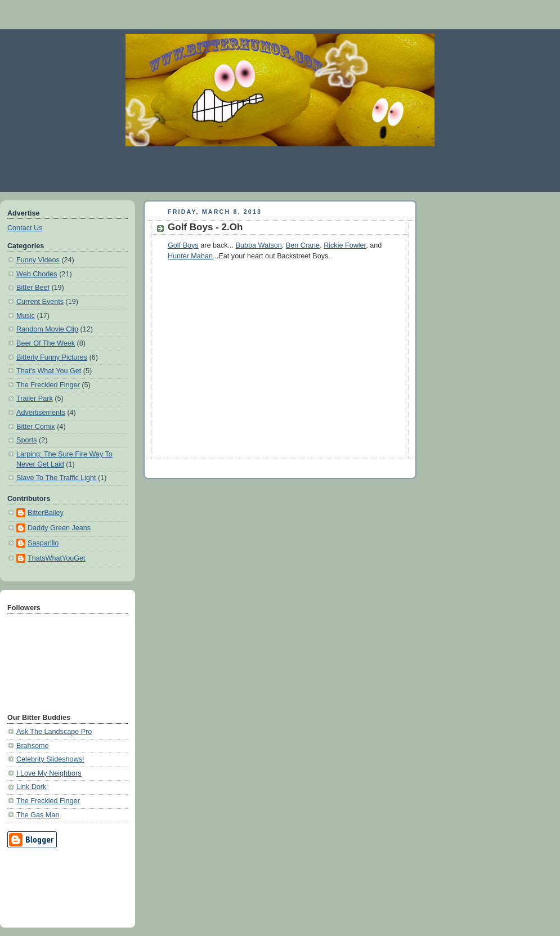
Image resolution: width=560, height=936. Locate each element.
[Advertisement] (280, 169)
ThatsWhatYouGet (57, 558)
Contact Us (25, 228)
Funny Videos (38, 260)
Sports (26, 440)
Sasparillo (43, 543)
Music (26, 316)
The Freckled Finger (48, 385)
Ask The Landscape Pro (54, 732)
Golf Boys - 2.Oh (205, 227)
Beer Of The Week (46, 343)
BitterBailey (46, 513)
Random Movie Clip (47, 329)
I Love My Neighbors (49, 773)
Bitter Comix (36, 427)
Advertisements (41, 413)
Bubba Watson (259, 245)
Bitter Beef (33, 288)
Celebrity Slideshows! (50, 759)
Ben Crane (303, 245)
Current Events (40, 302)
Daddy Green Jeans (59, 528)
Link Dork (31, 787)
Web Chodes (37, 274)
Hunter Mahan (190, 256)
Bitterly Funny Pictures (52, 357)
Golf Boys (183, 245)
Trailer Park (35, 398)
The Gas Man (38, 815)
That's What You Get (49, 371)
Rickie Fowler (345, 245)
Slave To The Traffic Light (56, 478)
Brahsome (32, 746)
